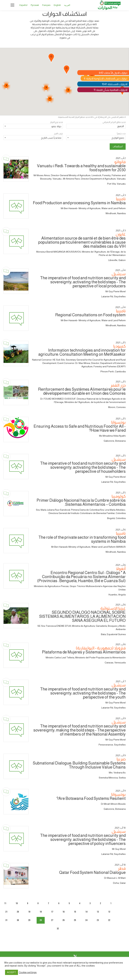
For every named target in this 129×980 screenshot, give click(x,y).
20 (18, 912)
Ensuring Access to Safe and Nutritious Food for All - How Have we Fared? (80, 428)
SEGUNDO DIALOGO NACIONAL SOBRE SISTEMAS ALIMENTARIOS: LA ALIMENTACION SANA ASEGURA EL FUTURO (82, 616)
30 (18, 920)
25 (75, 920)
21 (6, 912)
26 (63, 920)
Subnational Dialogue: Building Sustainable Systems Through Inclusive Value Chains (79, 765)
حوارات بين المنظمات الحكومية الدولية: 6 (106, 78)
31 (6, 920)
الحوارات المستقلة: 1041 (115, 84)
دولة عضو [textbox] (56, 126)
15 (75, 912)
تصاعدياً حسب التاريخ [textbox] (51, 138)
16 (63, 912)
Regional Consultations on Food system (90, 315)
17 (52, 912)
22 (109, 920)
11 (5, 903)
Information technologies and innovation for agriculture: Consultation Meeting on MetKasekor (82, 352)
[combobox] (33, 126)
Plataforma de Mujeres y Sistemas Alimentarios (84, 652)
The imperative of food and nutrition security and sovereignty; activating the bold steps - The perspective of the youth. (83, 693)
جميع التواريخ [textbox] (118, 138)
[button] (51, 58)
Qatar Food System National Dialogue (92, 872)
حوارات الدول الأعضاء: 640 (113, 73)
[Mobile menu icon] (12, 5)
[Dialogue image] (16, 169)
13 (98, 912)
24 (86, 920)
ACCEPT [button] (12, 972)
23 (98, 920)
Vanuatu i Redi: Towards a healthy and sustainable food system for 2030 (81, 168)
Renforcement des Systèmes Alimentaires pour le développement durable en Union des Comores (82, 391)
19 (29, 912)
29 (29, 920)
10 (17, 903)
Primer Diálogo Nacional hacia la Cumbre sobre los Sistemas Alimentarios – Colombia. (81, 502)
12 (109, 912)
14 (86, 912)
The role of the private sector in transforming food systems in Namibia (82, 539)
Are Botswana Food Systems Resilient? (91, 798)
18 (41, 912)
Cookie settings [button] (28, 972)
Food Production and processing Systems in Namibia (79, 203)
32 (58, 929)
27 (52, 920)
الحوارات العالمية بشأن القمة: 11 (111, 90)
